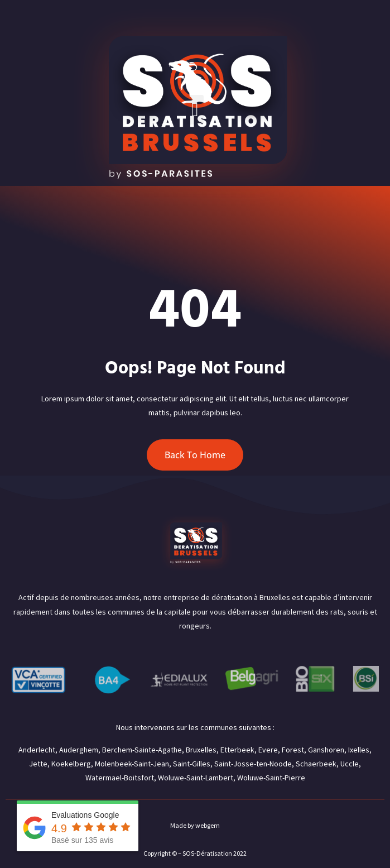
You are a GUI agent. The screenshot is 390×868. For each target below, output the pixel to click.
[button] (195, 110)
